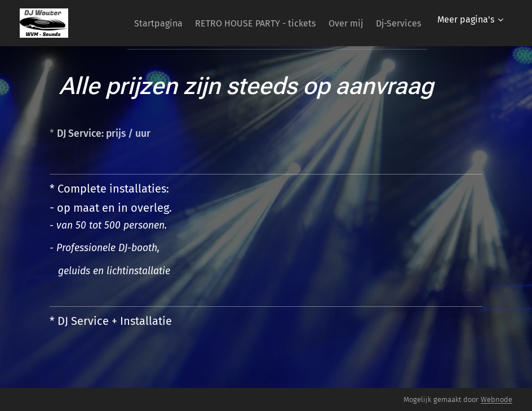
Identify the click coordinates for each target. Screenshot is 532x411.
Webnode (496, 399)
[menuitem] (197, 23)
